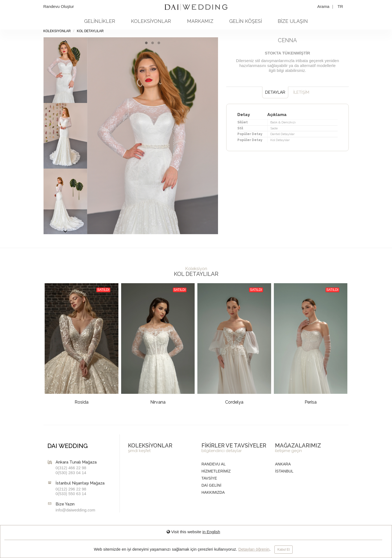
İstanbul (284, 471)
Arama (324, 6)
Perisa (311, 402)
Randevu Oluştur (59, 6)
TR (340, 6)
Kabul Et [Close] (284, 550)
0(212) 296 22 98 (71, 489)
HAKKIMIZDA (213, 492)
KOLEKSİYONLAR (151, 21)
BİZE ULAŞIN (293, 21)
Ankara (283, 464)
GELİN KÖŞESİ (246, 21)
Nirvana (158, 402)
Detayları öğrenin (254, 549)
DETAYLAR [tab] (275, 92)
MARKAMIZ (200, 21)
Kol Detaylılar (90, 31)
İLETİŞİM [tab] (301, 92)
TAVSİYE (209, 478)
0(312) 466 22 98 (71, 468)
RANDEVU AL (214, 464)
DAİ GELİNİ (211, 485)
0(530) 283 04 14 (71, 473)
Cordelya (234, 402)
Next (65, 43)
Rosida (82, 402)
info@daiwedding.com (75, 510)
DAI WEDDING (68, 446)
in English (211, 532)
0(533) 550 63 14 (71, 494)
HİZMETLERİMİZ (216, 471)
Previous (65, 233)
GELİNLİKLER (100, 21)
